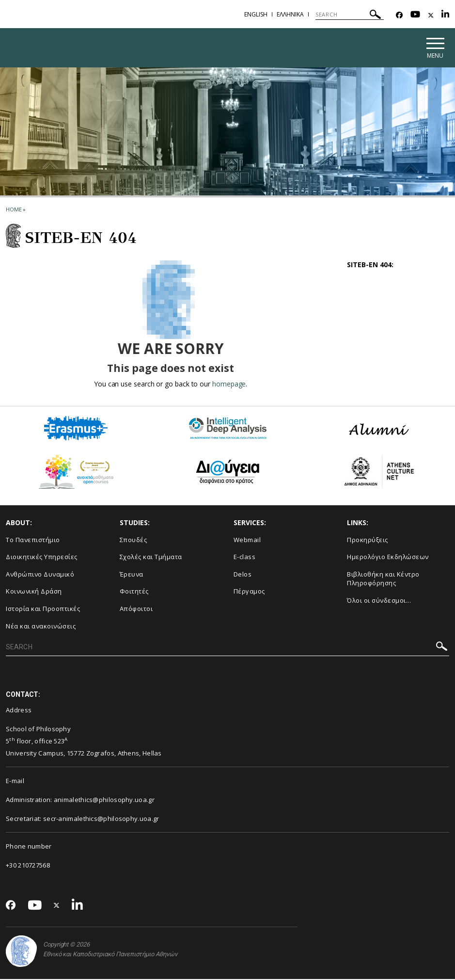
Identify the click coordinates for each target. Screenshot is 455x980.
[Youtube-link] (415, 15)
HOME (14, 210)
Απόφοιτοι (136, 610)
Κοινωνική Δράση (34, 593)
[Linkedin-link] (445, 15)
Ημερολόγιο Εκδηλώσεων (388, 558)
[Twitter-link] (431, 15)
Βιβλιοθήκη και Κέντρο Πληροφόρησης (383, 580)
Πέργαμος (249, 593)
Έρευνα (132, 575)
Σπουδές (133, 541)
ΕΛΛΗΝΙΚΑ (290, 14)
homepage (229, 385)
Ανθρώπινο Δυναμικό (40, 575)
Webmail (247, 541)
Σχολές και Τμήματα (151, 558)
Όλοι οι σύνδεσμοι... (379, 601)
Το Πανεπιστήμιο (33, 541)
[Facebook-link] (399, 15)
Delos (243, 575)
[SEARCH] (350, 15)
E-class (245, 558)
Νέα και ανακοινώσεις (41, 627)
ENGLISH (256, 14)
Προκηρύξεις (368, 541)
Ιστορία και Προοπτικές (43, 610)
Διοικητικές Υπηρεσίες (42, 558)
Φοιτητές (134, 593)
